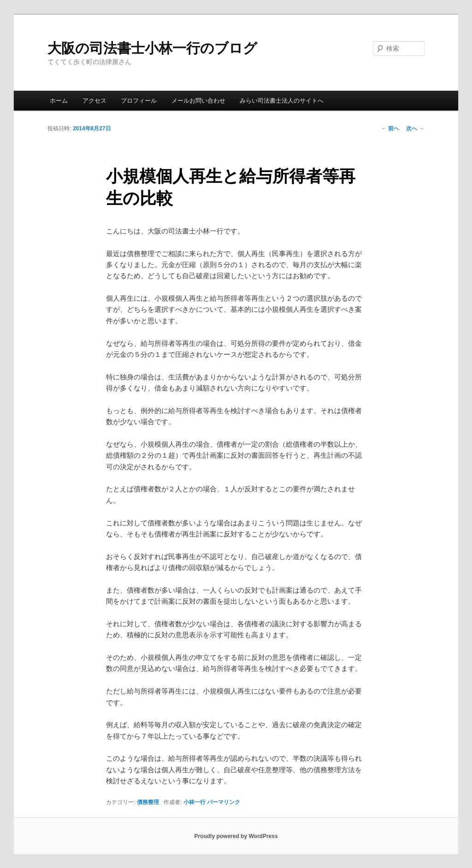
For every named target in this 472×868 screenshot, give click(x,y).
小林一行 (195, 802)
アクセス (94, 101)
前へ (390, 128)
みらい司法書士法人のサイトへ (282, 101)
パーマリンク (224, 802)
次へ (415, 128)
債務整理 (148, 802)
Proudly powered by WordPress (236, 836)
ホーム (59, 101)
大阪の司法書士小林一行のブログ (152, 48)
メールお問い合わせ (198, 101)
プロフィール (139, 101)
